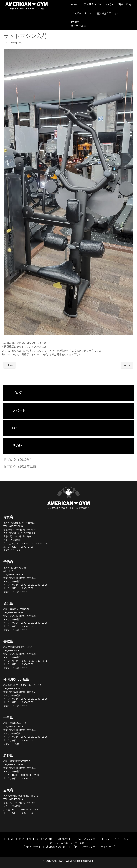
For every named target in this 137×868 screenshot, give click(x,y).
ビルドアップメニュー (88, 839)
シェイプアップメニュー (118, 839)
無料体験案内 (65, 839)
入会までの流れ (44, 839)
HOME (10, 839)
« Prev (9, 365)
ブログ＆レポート (32, 847)
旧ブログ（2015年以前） (21, 467)
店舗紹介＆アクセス (57, 847)
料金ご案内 (25, 839)
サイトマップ (108, 847)
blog (20, 42)
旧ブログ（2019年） (18, 460)
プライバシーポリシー (84, 847)
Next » (127, 365)
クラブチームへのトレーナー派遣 (67, 843)
